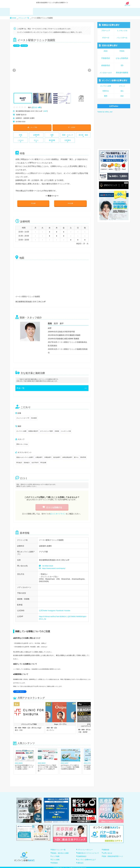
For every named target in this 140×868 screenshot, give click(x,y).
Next (88, 70)
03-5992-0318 (48, 566)
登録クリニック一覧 (59, 850)
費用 (106, 96)
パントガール (122, 38)
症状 (108, 45)
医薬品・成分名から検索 (60, 853)
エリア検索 (56, 856)
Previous (14, 70)
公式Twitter (43, 611)
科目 (122, 96)
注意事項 (68, 141)
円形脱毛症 (106, 58)
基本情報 (52, 141)
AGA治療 (24, 46)
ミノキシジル (122, 31)
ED (122, 65)
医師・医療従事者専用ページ (113, 856)
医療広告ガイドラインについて (88, 853)
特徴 (21, 136)
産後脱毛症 (106, 65)
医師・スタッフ (68, 136)
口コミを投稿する (52, 507)
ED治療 (16, 46)
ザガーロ (106, 38)
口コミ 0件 (36, 107)
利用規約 (55, 862)
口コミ (36, 141)
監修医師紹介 (82, 856)
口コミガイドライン (58, 514)
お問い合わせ (20, 692)
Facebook (60, 611)
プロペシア (106, 31)
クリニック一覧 (24, 18)
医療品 (109, 25)
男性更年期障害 (122, 73)
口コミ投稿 (56, 859)
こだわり (21, 141)
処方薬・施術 (83, 136)
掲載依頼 (106, 850)
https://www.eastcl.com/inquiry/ (53, 568)
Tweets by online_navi (105, 112)
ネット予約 (32, 127)
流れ (122, 91)
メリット (122, 86)
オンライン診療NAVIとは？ (87, 859)
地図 (52, 136)
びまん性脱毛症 (122, 58)
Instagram (52, 611)
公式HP (72, 127)
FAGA (122, 51)
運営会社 (81, 862)
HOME (13, 18)
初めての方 (127, 5)
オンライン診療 (113, 80)
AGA (106, 51)
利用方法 (106, 91)
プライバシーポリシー (85, 850)
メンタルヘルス (106, 73)
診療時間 (36, 136)
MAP (45, 111)
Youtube (68, 611)
